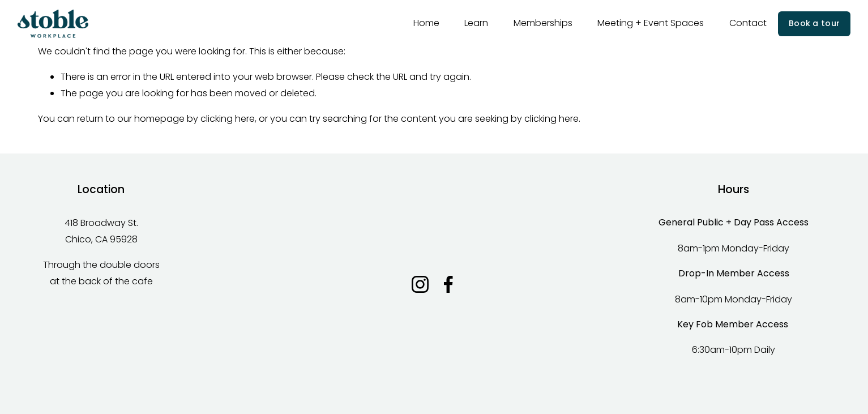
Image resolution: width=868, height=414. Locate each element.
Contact (748, 23)
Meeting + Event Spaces (651, 23)
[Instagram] (420, 284)
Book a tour (814, 23)
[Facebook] (448, 284)
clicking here (228, 119)
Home (426, 23)
